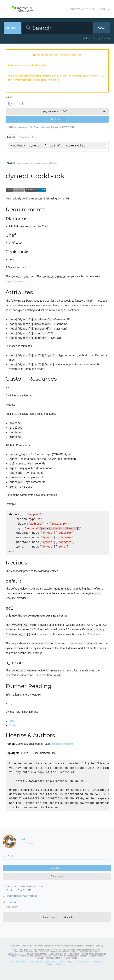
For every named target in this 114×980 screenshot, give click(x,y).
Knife (35, 140)
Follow (58, 122)
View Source (57, 876)
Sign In (105, 9)
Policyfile (12, 140)
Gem (12, 724)
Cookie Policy (83, 969)
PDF (11, 707)
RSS (9, 100)
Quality (50, 166)
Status (60, 971)
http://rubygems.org (16, 284)
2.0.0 (55, 114)
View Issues (57, 884)
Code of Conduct (18, 969)
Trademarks (17, 961)
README (11, 166)
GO (101, 28)
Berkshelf (24, 140)
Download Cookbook (57, 925)
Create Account (82, 9)
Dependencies (23, 166)
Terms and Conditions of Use (43, 969)
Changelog (35, 166)
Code (12, 729)
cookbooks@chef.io (62, 747)
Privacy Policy (66, 969)
